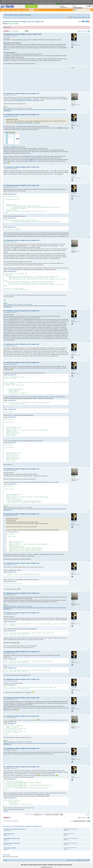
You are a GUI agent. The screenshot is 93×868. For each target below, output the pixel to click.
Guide (13, 10)
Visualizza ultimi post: (33, 814)
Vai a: (71, 821)
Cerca (79, 17)
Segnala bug (51, 865)
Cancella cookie (73, 860)
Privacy (40, 865)
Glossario (37, 10)
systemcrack (8, 36)
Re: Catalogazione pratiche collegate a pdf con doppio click (21, 93)
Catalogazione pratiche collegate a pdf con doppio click (23, 21)
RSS (71, 17)
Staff (68, 860)
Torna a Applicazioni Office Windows (11, 821)
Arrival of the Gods (68, 865)
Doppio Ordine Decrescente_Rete (12, 838)
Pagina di (84, 31)
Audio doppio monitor (9, 834)
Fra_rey (8, 835)
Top (89, 65)
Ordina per (47, 814)
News (8, 10)
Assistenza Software (13, 15)
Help (25, 865)
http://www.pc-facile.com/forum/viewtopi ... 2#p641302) (25, 99)
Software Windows (70, 834)
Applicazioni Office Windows (25, 15)
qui (22, 40)
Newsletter (45, 865)
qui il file (6, 811)
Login (88, 17)
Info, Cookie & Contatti (32, 865)
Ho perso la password (78, 8)
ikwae (8, 840)
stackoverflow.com (32, 629)
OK (57, 4)
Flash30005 (16, 24)
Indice (6, 15)
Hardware (19, 10)
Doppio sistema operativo (10, 848)
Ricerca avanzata (58, 865)
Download (25, 10)
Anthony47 (10, 24)
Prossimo (87, 815)
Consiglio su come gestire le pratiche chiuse (14, 829)
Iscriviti (84, 17)
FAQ (75, 17)
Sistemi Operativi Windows (72, 848)
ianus (8, 849)
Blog (22, 865)
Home (3, 10)
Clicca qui (42, 4)
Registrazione (31, 6)
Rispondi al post (7, 31)
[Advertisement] (36, 79)
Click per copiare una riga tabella (12, 843)
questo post (48, 554)
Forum (31, 10)
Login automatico (64, 8)
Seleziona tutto (12, 194)
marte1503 (9, 845)
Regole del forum (7, 27)
